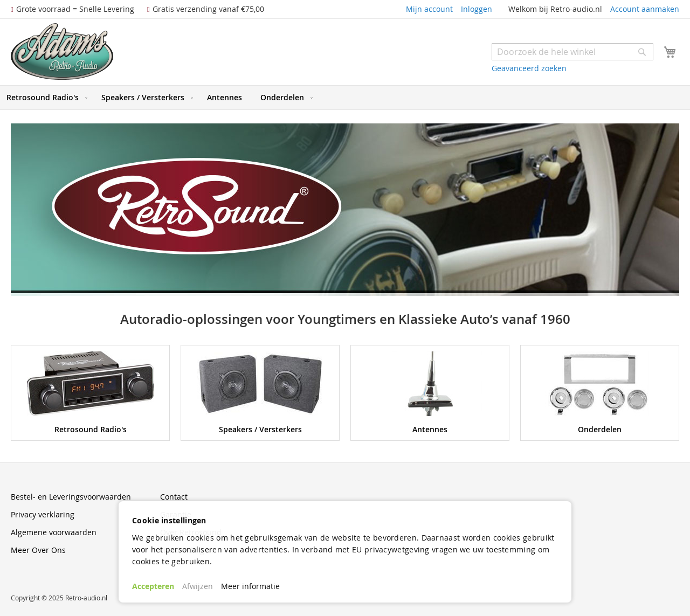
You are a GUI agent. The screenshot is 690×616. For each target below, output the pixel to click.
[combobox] (572, 52)
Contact (174, 497)
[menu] (345, 98)
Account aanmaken (645, 9)
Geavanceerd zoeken (529, 68)
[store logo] (62, 51)
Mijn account (429, 9)
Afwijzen (198, 586)
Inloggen (477, 9)
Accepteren (153, 586)
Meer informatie (250, 586)
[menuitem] (45, 98)
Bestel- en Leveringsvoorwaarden (71, 497)
